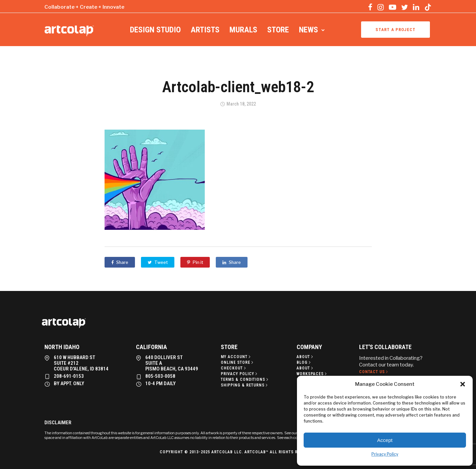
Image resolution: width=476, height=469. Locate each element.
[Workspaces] (312, 374)
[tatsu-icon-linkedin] (416, 7)
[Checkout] (234, 368)
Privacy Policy (385, 454)
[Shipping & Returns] (245, 385)
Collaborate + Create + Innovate (84, 7)
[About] (305, 357)
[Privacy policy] (240, 374)
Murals (243, 30)
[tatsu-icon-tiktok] (428, 7)
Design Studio (155, 30)
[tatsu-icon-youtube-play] (392, 7)
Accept (385, 440)
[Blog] (304, 362)
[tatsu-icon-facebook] (370, 7)
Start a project (395, 30)
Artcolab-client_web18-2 (238, 87)
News (308, 30)
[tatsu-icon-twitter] (405, 7)
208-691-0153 (69, 376)
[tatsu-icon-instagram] (381, 7)
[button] (463, 384)
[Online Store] (238, 362)
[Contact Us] (374, 372)
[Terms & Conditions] (245, 379)
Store (278, 30)
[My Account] (236, 357)
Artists (205, 30)
